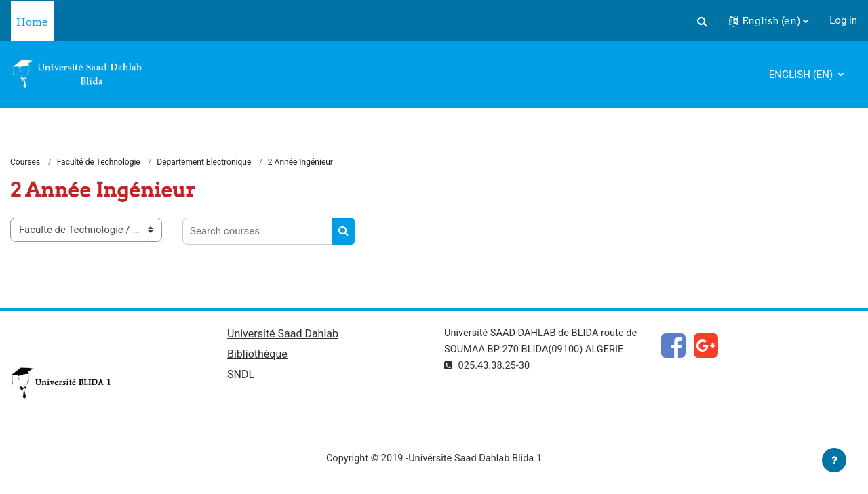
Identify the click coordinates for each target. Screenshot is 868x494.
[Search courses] (257, 232)
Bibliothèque (257, 355)
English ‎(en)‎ (802, 75)
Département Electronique (204, 163)
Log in (843, 20)
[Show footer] (834, 460)
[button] (702, 21)
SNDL (241, 376)
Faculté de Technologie (99, 163)
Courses (25, 163)
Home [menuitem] (32, 22)
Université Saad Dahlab (283, 335)
